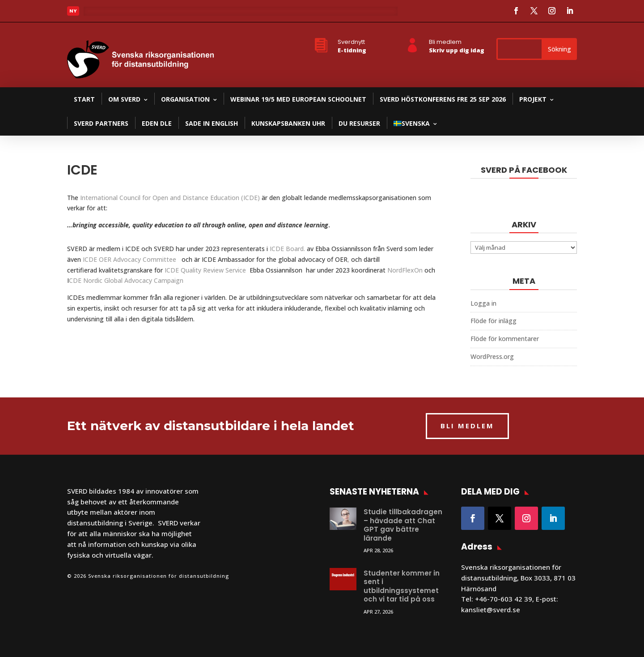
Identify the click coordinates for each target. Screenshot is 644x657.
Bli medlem (445, 42)
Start (84, 99)
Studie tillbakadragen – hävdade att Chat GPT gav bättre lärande (403, 525)
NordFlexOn (405, 270)
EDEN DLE (157, 123)
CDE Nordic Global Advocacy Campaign (126, 280)
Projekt (533, 99)
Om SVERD (124, 99)
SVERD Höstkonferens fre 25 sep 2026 (443, 99)
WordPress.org (492, 356)
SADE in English (212, 123)
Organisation (185, 99)
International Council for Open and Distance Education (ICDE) (170, 198)
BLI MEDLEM (467, 426)
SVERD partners (101, 123)
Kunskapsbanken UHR (288, 123)
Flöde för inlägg (494, 321)
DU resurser (359, 123)
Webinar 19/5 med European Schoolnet (298, 99)
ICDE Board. (287, 249)
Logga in (483, 303)
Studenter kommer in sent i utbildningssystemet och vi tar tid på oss (402, 586)
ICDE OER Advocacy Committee (131, 259)
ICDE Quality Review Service (207, 270)
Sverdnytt (351, 42)
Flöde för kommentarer (505, 339)
